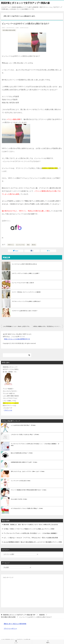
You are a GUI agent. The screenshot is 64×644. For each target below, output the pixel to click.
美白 (28, 245)
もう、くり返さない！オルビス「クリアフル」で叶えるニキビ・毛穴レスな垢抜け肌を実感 (31, 538)
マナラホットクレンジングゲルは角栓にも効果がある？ (26, 301)
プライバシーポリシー (10, 628)
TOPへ (48, 642)
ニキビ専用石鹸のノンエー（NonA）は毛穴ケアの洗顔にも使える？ (17, 326)
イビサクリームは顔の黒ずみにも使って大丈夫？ (25, 311)
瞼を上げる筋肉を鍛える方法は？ (22, 453)
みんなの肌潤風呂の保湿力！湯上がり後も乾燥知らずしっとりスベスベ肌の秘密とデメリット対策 (33, 542)
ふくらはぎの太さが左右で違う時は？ (24, 425)
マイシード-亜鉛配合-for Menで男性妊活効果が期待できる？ (29, 490)
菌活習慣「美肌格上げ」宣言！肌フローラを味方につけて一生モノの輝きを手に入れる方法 (31, 524)
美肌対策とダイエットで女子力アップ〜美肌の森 (25, 3)
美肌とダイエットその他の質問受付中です (17, 339)
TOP (19, 615)
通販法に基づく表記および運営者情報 (15, 624)
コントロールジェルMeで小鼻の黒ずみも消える (24, 264)
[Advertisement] (32, 592)
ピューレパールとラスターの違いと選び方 (23, 283)
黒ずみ (34, 245)
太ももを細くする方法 (19, 499)
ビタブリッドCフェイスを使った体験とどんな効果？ (26, 273)
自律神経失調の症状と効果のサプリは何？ (24, 462)
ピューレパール (20, 245)
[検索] (17, 355)
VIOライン (11, 245)
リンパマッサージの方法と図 (21, 481)
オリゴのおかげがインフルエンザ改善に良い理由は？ (27, 508)
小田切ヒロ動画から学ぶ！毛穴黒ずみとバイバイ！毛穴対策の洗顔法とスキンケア (48, 326)
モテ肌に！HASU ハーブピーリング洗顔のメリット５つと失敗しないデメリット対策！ (29, 529)
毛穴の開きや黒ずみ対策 (9, 30)
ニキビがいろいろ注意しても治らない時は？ (25, 435)
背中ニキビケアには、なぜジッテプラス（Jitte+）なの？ (28, 471)
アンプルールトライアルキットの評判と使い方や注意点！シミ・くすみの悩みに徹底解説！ (35, 445)
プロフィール (8, 410)
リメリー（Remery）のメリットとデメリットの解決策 (26, 292)
